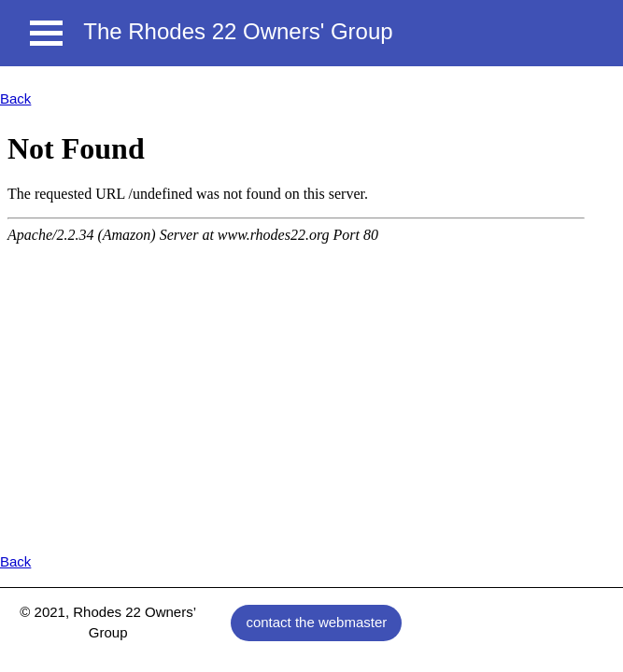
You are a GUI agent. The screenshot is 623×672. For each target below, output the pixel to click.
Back (15, 98)
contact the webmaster (316, 622)
